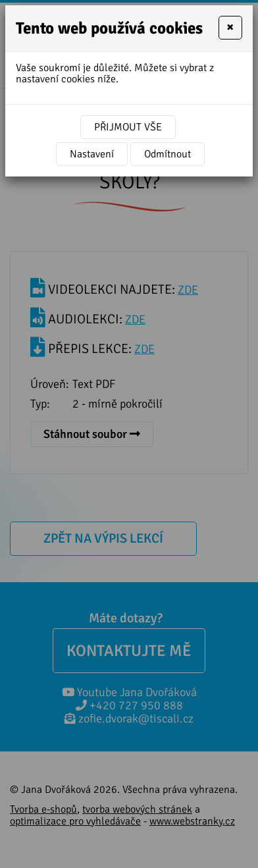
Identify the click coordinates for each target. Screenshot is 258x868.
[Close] (230, 28)
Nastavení (92, 154)
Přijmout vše (128, 127)
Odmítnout (168, 154)
